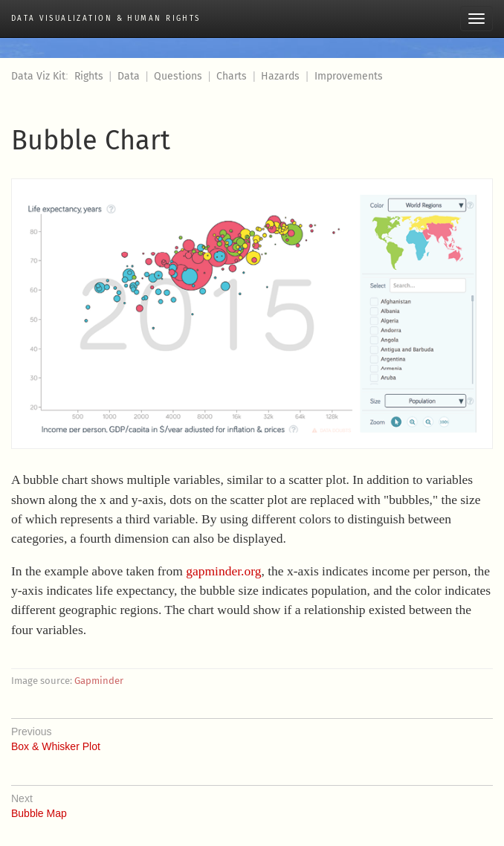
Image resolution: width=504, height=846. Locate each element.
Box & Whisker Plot (252, 735)
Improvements (349, 76)
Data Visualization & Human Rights (106, 19)
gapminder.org (223, 571)
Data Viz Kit (38, 76)
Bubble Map (252, 802)
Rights (89, 76)
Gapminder (99, 681)
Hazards (280, 76)
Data (129, 76)
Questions (178, 76)
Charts (232, 76)
